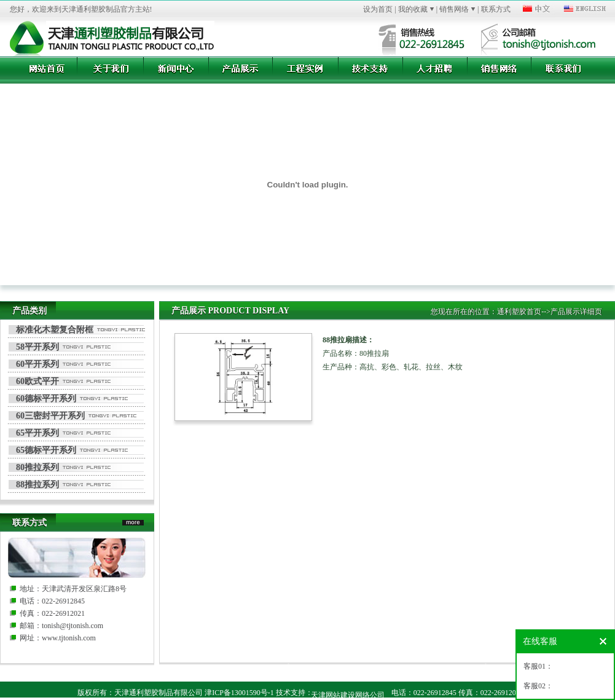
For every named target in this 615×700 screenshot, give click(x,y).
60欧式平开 (37, 381)
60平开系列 (37, 364)
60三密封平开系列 (50, 416)
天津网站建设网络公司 (348, 695)
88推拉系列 (37, 485)
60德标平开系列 (46, 399)
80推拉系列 (37, 467)
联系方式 (496, 9)
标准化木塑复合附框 (55, 330)
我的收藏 (413, 9)
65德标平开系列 (46, 450)
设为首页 (378, 9)
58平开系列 (37, 347)
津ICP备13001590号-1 (239, 693)
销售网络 (454, 9)
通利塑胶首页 (519, 312)
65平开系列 (37, 433)
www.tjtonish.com (69, 638)
